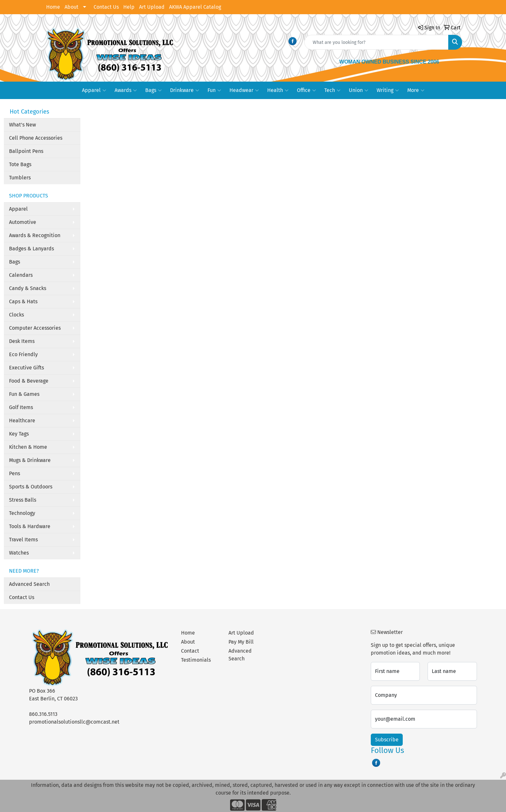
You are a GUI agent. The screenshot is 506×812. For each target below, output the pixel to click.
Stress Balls (23, 500)
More (416, 90)
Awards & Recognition (35, 235)
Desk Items (22, 341)
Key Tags (19, 434)
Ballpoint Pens (26, 151)
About (71, 7)
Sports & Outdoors (31, 487)
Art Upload (152, 7)
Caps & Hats (23, 301)
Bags (153, 90)
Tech (332, 90)
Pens (15, 473)
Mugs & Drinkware (30, 460)
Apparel (94, 90)
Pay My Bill (241, 642)
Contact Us (106, 7)
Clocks (16, 315)
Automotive (23, 222)
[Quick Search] (376, 42)
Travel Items (23, 540)
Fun (214, 90)
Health (278, 90)
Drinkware (185, 90)
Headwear (244, 90)
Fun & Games (24, 394)
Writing (388, 90)
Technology (22, 513)
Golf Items (21, 407)
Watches (19, 553)
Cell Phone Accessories (36, 138)
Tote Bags (20, 164)
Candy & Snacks (28, 288)
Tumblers (20, 178)
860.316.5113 (43, 714)
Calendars (21, 275)
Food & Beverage (29, 381)
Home (53, 7)
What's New (22, 125)
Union (359, 90)
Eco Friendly (23, 354)
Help (129, 7)
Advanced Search (29, 584)
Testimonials (196, 660)
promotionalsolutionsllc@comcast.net (74, 722)
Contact (190, 651)
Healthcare (22, 421)
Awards (126, 90)
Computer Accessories (35, 328)
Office (306, 90)
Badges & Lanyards (31, 249)
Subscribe (387, 740)
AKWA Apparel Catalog (195, 7)
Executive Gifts (26, 368)
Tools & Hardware (30, 526)
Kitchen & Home (28, 447)
